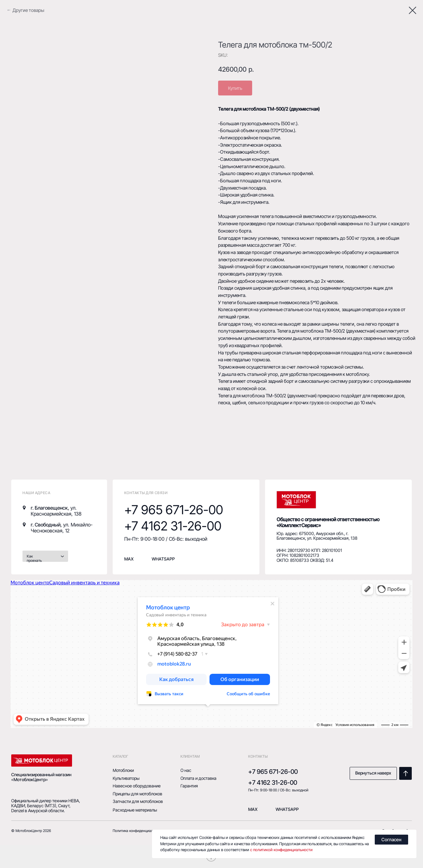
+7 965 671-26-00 (174, 510)
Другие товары (28, 10)
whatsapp (163, 559)
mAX (253, 809)
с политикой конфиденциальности (281, 850)
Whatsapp (287, 809)
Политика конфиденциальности (139, 831)
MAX (129, 559)
